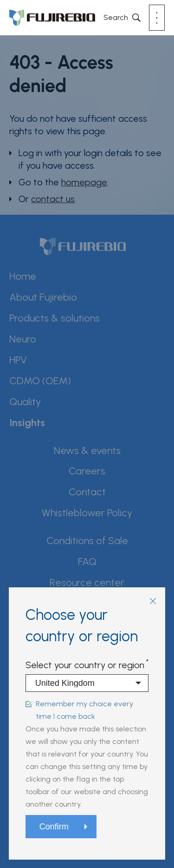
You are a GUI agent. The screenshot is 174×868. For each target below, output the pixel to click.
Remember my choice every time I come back (84, 710)
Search (116, 17)
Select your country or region (85, 665)
